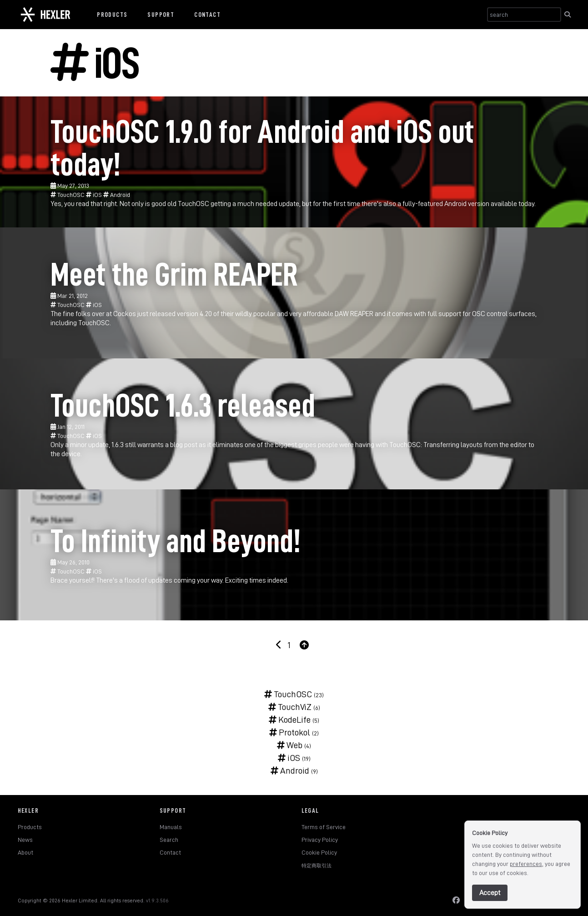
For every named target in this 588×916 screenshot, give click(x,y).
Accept (490, 893)
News (25, 840)
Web (290, 745)
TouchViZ (290, 707)
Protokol (290, 732)
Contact (207, 15)
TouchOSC (68, 195)
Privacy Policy (320, 840)
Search (169, 840)
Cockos (125, 314)
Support (161, 15)
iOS (95, 195)
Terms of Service (324, 827)
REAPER (362, 314)
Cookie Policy (319, 852)
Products (112, 15)
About (25, 852)
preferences (526, 864)
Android (117, 195)
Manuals (171, 827)
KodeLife (290, 720)
